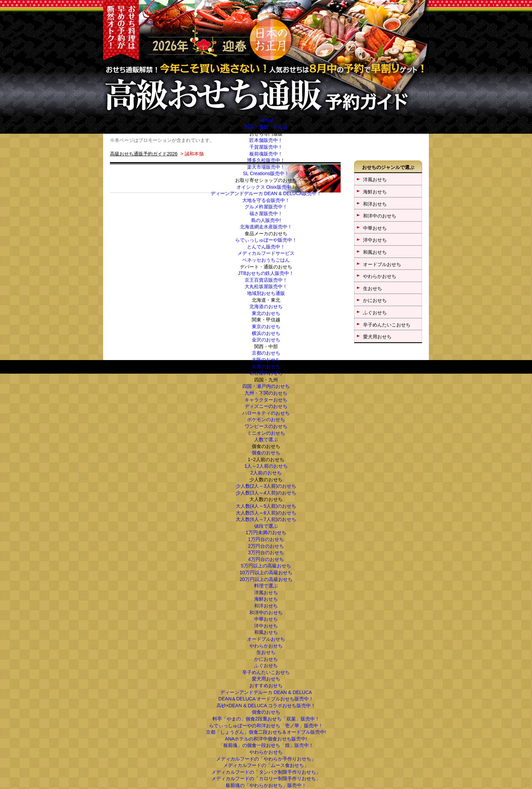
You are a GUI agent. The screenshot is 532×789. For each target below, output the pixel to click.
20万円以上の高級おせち (266, 579)
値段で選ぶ (266, 526)
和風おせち (266, 632)
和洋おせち (266, 606)
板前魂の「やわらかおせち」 (266, 785)
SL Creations (266, 173)
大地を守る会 (266, 200)
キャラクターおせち (266, 400)
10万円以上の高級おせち (266, 572)
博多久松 (266, 160)
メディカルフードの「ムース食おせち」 (266, 765)
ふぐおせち (266, 665)
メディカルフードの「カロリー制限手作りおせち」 (266, 778)
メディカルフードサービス (266, 253)
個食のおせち (266, 453)
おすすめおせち (266, 685)
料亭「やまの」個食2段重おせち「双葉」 (266, 719)
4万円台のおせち (266, 559)
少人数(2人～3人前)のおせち (266, 486)
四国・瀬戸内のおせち (266, 386)
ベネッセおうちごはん (266, 260)
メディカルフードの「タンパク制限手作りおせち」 (266, 772)
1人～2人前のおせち (266, 466)
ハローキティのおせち (266, 413)
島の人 (266, 220)
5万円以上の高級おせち (266, 566)
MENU (266, 120)
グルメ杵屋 (266, 207)
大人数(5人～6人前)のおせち (266, 513)
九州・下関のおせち (266, 393)
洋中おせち (266, 626)
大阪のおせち (266, 360)
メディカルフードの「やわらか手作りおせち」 (266, 759)
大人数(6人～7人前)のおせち (266, 519)
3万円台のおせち (266, 552)
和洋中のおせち (266, 613)
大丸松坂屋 (266, 286)
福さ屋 (266, 213)
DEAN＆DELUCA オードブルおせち (266, 699)
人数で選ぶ (266, 439)
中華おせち (266, 619)
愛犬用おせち (266, 679)
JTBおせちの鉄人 (266, 273)
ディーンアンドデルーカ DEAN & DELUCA (266, 193)
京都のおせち (266, 353)
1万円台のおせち (266, 539)
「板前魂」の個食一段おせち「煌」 (266, 745)
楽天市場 (266, 167)
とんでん (266, 247)
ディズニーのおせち (266, 406)
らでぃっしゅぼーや (266, 240)
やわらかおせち (266, 646)
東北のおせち (266, 313)
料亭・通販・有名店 (266, 127)
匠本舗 (266, 140)
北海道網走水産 (266, 227)
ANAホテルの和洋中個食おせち (266, 739)
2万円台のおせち (266, 546)
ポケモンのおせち (266, 419)
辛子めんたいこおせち (266, 672)
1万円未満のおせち (266, 532)
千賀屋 (266, 147)
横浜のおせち (266, 333)
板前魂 (266, 154)
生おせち (266, 652)
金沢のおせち (266, 340)
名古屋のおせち (266, 373)
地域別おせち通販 (266, 293)
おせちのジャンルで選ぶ (388, 167)
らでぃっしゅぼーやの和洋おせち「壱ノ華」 (266, 726)
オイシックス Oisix (266, 187)
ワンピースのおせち (266, 426)
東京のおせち (266, 326)
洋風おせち (266, 593)
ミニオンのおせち (266, 433)
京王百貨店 (266, 280)
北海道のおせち (266, 306)
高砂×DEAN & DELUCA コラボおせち (266, 706)
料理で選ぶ (266, 586)
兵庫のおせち (266, 367)
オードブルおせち (266, 639)
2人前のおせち (266, 473)
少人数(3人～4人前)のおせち (266, 493)
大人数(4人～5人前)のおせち (266, 506)
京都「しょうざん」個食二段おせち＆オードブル (266, 732)
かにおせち (266, 659)
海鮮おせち (266, 599)
